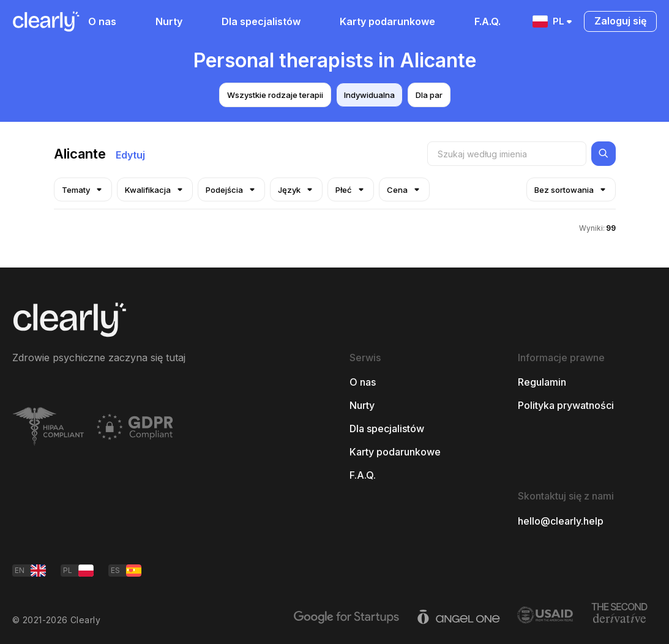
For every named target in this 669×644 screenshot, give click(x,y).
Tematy (83, 189)
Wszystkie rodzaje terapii (275, 95)
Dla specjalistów (261, 21)
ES (126, 571)
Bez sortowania (571, 189)
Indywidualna (369, 95)
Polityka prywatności (566, 405)
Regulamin (542, 382)
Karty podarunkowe (387, 21)
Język (296, 189)
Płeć (351, 189)
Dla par (429, 95)
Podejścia (231, 189)
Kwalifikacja (155, 189)
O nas (102, 21)
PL (553, 21)
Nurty (169, 21)
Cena (404, 189)
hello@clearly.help (561, 521)
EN (30, 571)
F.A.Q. (488, 21)
